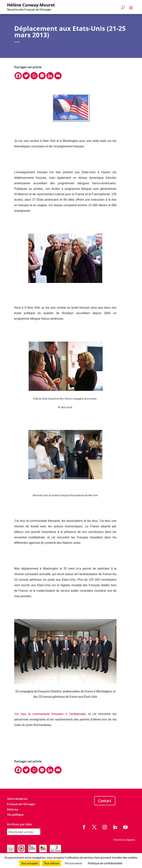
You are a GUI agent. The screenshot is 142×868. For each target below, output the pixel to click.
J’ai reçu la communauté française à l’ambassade (50, 714)
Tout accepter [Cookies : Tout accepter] (30, 863)
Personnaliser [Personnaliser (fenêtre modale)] (73, 863)
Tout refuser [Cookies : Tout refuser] (51, 863)
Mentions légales (124, 840)
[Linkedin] (50, 76)
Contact (105, 801)
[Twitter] (26, 76)
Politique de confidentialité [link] (105, 863)
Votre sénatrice (17, 799)
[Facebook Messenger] (42, 76)
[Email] (58, 76)
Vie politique (15, 814)
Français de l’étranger (21, 804)
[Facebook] (18, 76)
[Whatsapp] (34, 76)
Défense (13, 809)
